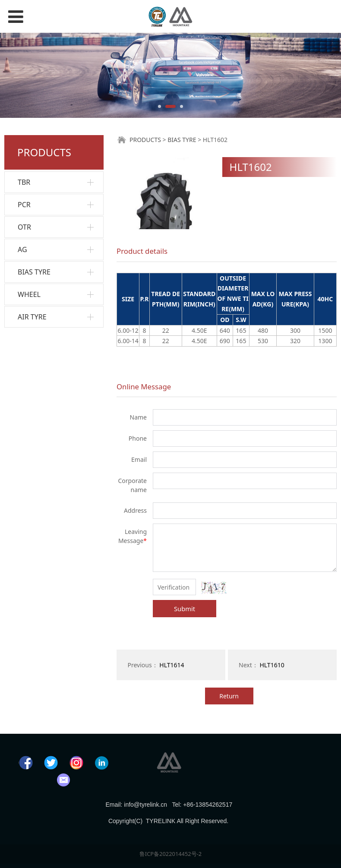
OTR (24, 227)
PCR (24, 205)
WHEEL (29, 294)
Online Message (144, 387)
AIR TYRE (32, 317)
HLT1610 (272, 665)
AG (22, 249)
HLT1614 (172, 665)
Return (229, 696)
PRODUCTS (145, 140)
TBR (24, 182)
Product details (142, 251)
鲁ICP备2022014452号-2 (170, 854)
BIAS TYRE (34, 272)
